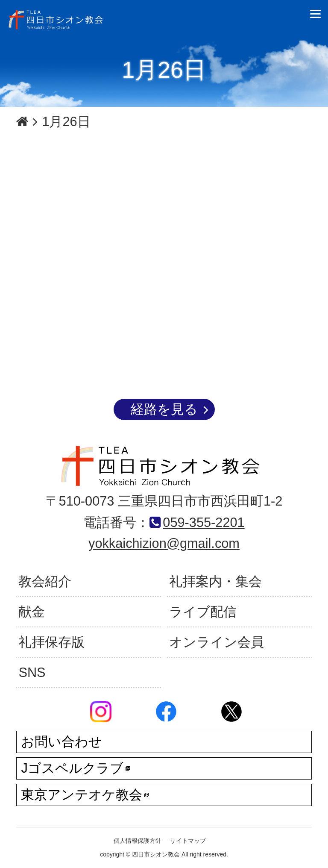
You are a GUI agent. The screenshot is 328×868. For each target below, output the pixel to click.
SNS (32, 672)
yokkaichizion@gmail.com (164, 543)
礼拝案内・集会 (215, 581)
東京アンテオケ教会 (85, 795)
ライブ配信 (203, 612)
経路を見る (164, 409)
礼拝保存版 (51, 642)
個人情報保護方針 (138, 841)
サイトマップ (188, 841)
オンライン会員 (217, 642)
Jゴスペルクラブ (75, 768)
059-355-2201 (204, 522)
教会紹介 (45, 581)
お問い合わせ (61, 742)
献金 (32, 612)
